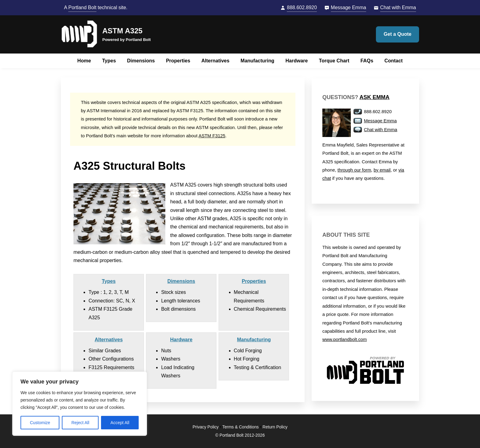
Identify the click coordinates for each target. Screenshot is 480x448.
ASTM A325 (122, 31)
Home (84, 61)
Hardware (296, 61)
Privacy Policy (206, 427)
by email (382, 170)
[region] (80, 404)
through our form (354, 170)
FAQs (367, 61)
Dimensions (141, 61)
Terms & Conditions (240, 427)
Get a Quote (397, 34)
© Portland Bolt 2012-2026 (240, 435)
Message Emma (349, 7)
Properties (178, 61)
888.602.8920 (302, 7)
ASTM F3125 (212, 136)
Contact (394, 61)
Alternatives (216, 61)
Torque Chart (334, 61)
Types (109, 61)
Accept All (120, 423)
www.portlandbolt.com (345, 339)
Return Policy (275, 427)
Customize (40, 423)
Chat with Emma (398, 7)
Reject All (80, 423)
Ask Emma (374, 97)
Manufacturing (257, 61)
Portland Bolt (82, 7)
